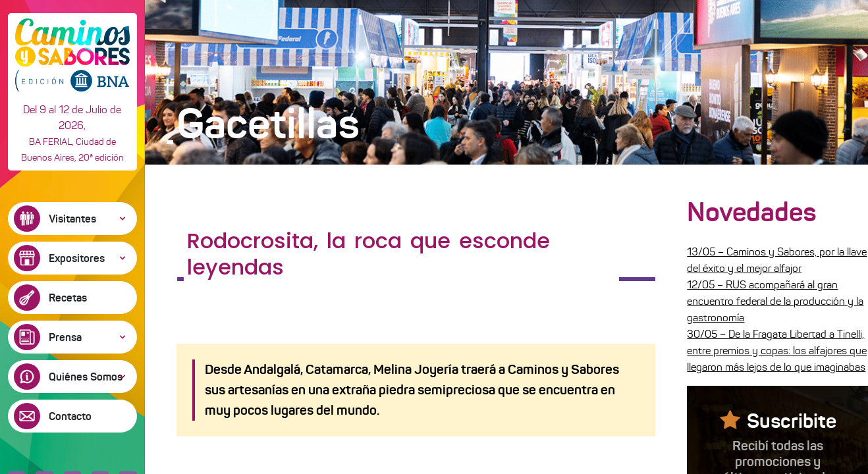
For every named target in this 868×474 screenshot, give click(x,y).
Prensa (65, 337)
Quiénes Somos (86, 377)
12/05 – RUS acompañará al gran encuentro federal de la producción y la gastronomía (775, 301)
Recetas (68, 298)
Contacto (70, 416)
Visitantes (72, 219)
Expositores (77, 258)
